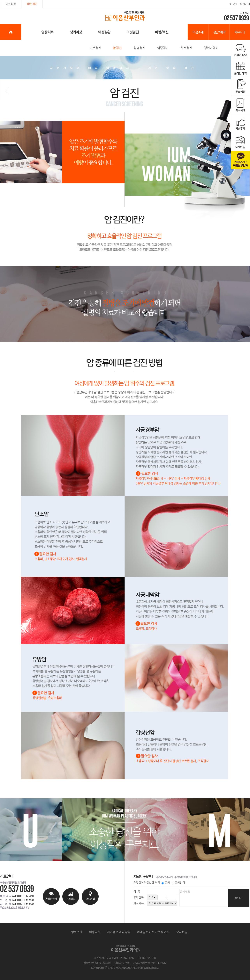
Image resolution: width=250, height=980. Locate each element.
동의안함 (178, 883)
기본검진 (95, 48)
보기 (157, 882)
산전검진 (186, 48)
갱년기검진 (211, 48)
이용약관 (95, 932)
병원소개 (77, 932)
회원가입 (245, 4)
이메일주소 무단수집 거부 (153, 932)
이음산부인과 (125, 16)
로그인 (233, 4)
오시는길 (182, 932)
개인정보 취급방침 (119, 932)
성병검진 (139, 48)
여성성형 (11, 4)
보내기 (239, 898)
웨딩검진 (163, 48)
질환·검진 (32, 4)
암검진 (117, 48)
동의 (166, 883)
